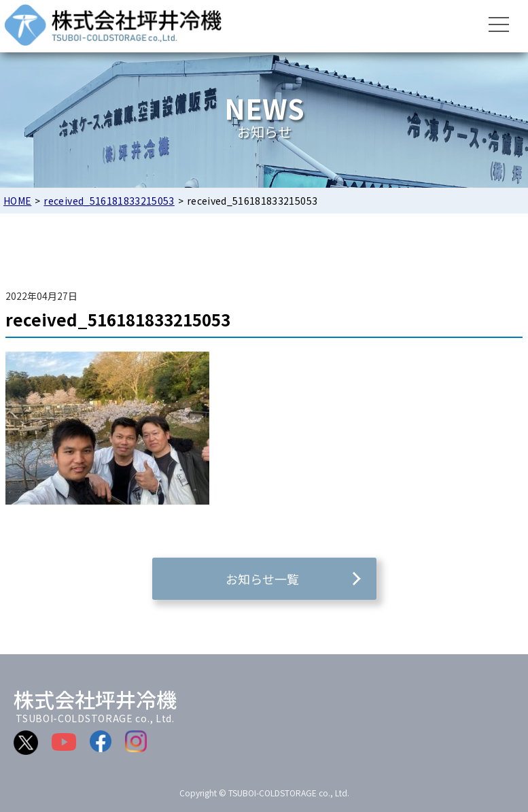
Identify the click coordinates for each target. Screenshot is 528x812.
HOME (17, 201)
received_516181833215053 (109, 201)
